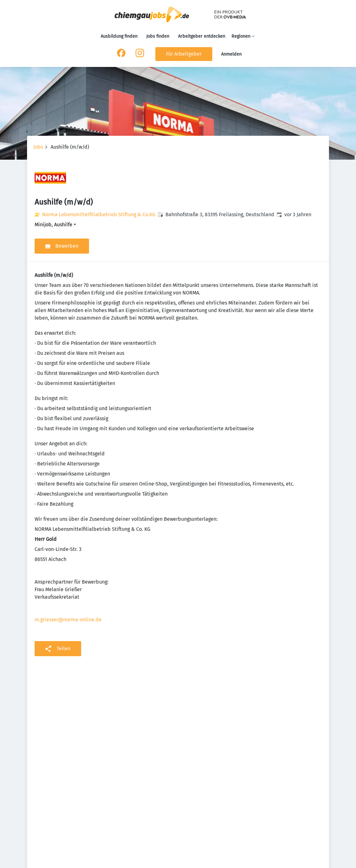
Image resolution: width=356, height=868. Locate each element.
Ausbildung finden (119, 36)
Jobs (38, 147)
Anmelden (231, 54)
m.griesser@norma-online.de (68, 620)
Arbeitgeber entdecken (202, 36)
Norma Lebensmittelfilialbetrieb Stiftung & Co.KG (99, 214)
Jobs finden (158, 36)
